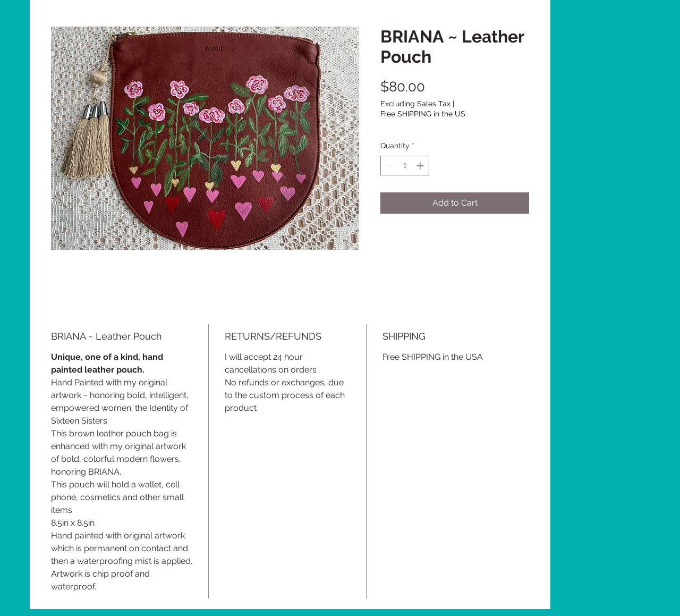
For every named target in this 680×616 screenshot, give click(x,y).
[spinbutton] (405, 166)
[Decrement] (389, 166)
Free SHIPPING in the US (423, 114)
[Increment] (421, 166)
